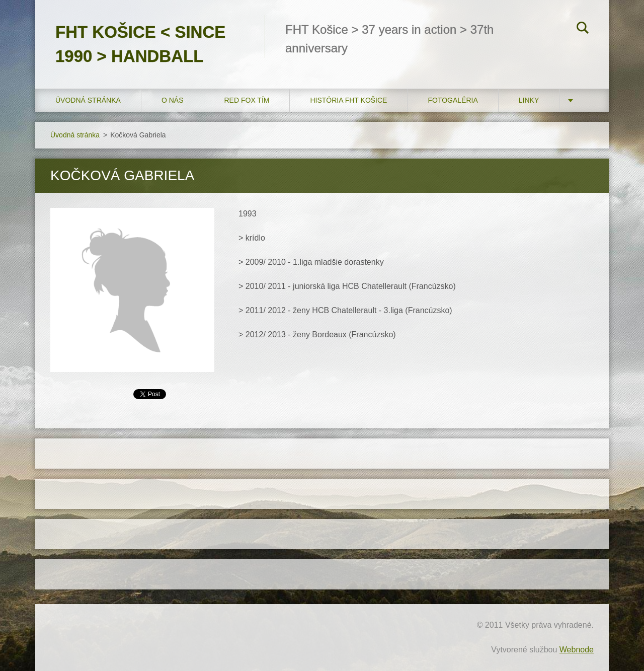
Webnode (577, 650)
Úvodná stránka (88, 100)
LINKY (529, 100)
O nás (173, 100)
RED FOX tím (247, 100)
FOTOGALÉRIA (453, 100)
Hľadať (583, 29)
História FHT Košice (348, 100)
